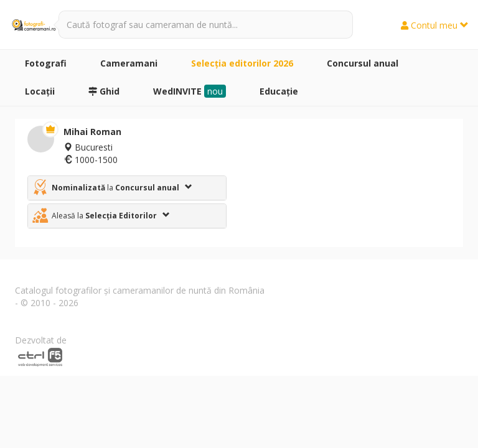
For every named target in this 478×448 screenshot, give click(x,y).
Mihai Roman (92, 132)
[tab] (127, 188)
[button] (127, 188)
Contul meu (435, 25)
